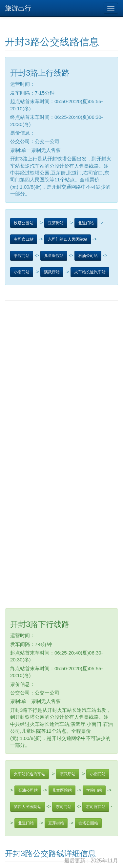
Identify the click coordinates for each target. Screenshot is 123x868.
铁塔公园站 (24, 223)
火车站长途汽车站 (90, 272)
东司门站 (64, 807)
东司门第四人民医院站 (68, 239)
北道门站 (86, 223)
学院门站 (22, 256)
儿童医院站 (54, 256)
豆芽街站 (56, 223)
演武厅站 (52, 272)
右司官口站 (24, 239)
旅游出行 (18, 8)
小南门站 (22, 272)
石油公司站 (88, 256)
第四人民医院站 (28, 807)
